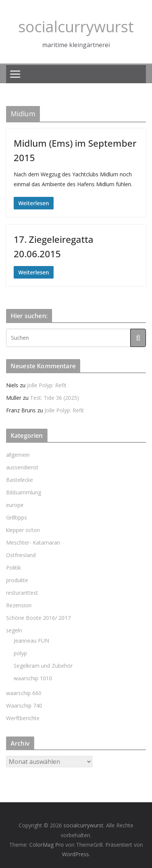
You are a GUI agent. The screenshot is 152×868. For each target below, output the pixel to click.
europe (15, 505)
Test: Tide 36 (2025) (55, 398)
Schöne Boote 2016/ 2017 (38, 618)
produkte (17, 580)
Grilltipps (17, 517)
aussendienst (22, 467)
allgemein (18, 455)
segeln (14, 630)
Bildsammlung (24, 492)
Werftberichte (23, 718)
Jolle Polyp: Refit (47, 385)
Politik (13, 568)
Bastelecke (20, 480)
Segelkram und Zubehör (43, 666)
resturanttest (22, 593)
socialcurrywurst (76, 26)
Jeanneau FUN (31, 641)
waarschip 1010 (33, 678)
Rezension (19, 605)
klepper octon (23, 530)
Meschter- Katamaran (33, 542)
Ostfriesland (21, 555)
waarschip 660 (24, 693)
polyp (20, 653)
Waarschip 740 (24, 706)
